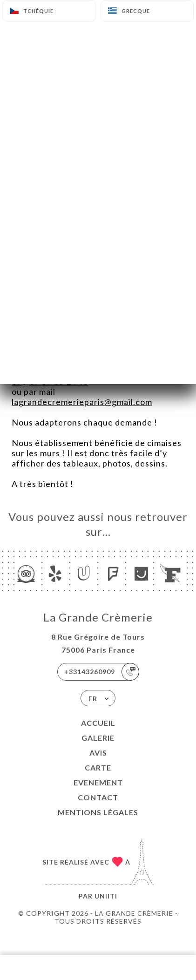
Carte (98, 767)
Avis (98, 753)
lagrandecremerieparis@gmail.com (82, 402)
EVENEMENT (98, 782)
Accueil (98, 723)
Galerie (98, 738)
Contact (98, 797)
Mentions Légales (98, 812)
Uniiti (106, 896)
